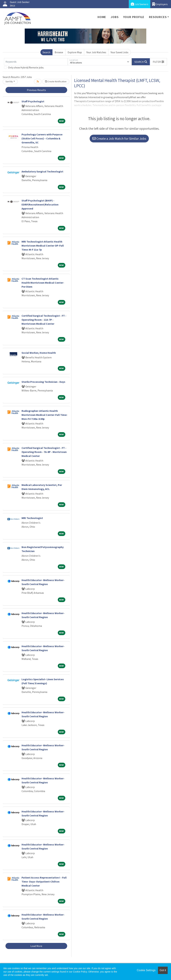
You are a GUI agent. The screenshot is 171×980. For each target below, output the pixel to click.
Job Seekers (140, 4)
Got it (163, 970)
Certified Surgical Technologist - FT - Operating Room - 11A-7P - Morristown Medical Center (44, 320)
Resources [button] (158, 17)
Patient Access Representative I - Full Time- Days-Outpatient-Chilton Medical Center (44, 882)
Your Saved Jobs (119, 52)
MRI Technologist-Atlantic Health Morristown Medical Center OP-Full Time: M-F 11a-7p (43, 246)
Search (46, 52)
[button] (158, 62)
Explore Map (75, 52)
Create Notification (56, 81)
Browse (59, 52)
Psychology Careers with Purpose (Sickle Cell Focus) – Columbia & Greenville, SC (42, 138)
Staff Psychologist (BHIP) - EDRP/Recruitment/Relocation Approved (40, 204)
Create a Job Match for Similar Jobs (119, 138)
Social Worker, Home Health (39, 353)
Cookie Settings (146, 970)
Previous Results (36, 90)
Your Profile (134, 17)
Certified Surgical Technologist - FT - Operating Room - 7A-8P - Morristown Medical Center (44, 452)
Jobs (115, 17)
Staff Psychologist (33, 101)
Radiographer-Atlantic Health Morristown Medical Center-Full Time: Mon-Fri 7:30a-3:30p (44, 415)
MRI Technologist (32, 518)
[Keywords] (36, 62)
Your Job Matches (96, 52)
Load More (36, 946)
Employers (160, 4)
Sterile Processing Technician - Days (43, 382)
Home (102, 17)
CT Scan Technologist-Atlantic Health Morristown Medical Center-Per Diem (43, 283)
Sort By (9, 81)
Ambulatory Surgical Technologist (42, 171)
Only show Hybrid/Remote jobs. (26, 67)
